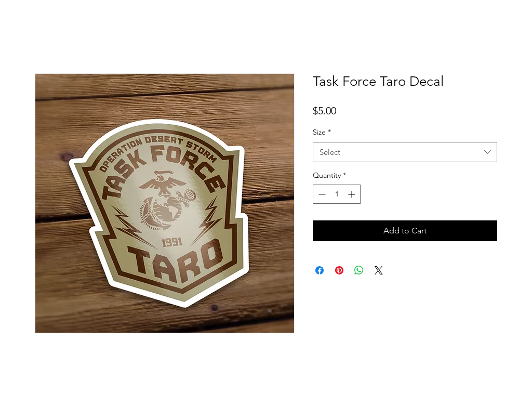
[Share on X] (379, 270)
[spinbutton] (337, 194)
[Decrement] (321, 194)
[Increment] (353, 194)
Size (322, 132)
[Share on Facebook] (320, 270)
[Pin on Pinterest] (339, 270)
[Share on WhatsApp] (359, 270)
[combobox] (405, 152)
